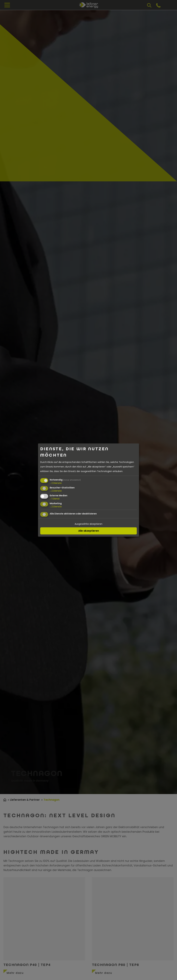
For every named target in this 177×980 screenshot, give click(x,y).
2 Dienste (56, 483)
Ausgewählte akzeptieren (88, 524)
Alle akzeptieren (89, 531)
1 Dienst (55, 499)
